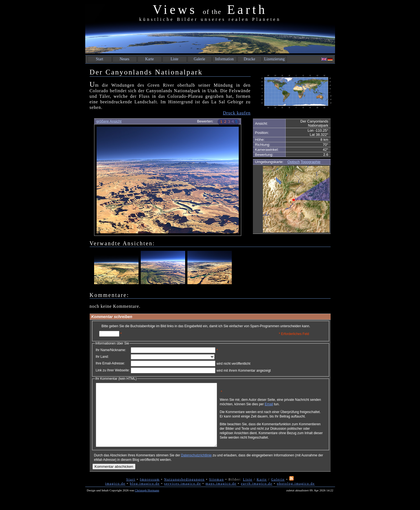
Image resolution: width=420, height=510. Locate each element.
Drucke (249, 59)
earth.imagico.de (257, 496)
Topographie (311, 162)
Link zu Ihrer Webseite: (113, 370)
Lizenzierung (275, 59)
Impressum (150, 492)
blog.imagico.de (145, 496)
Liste (175, 59)
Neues (125, 59)
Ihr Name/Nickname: (111, 350)
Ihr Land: (102, 357)
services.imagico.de (183, 496)
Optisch (294, 162)
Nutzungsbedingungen (184, 492)
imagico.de (115, 496)
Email (295, 406)
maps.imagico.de (221, 496)
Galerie (199, 59)
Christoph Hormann (147, 503)
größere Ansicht (109, 121)
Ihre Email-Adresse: (110, 363)
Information (224, 59)
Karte (149, 59)
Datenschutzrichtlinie (196, 468)
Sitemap (216, 492)
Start (99, 59)
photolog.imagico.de (296, 496)
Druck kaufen (237, 113)
